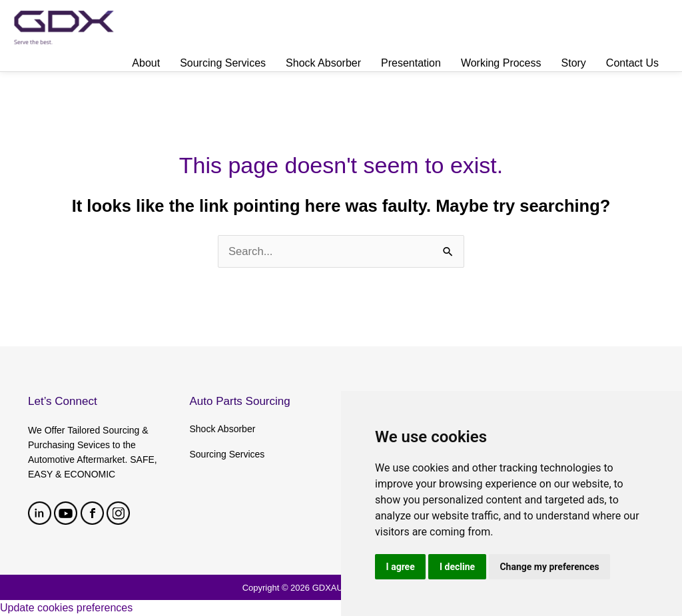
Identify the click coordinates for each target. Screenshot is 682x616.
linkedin (40, 513)
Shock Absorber (223, 429)
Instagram (118, 513)
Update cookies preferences (66, 608)
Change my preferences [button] (551, 566)
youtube (66, 513)
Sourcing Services (227, 454)
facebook (92, 513)
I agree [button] (401, 566)
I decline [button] (458, 566)
